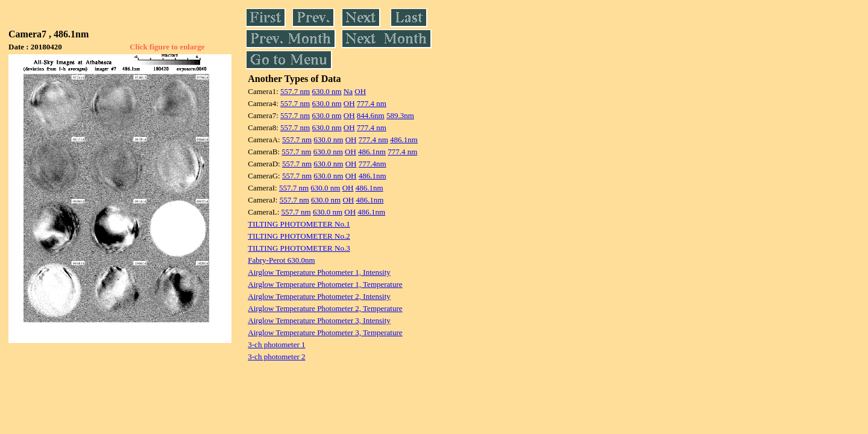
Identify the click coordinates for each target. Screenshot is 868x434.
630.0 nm (326, 91)
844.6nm (371, 115)
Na (348, 91)
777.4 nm (372, 103)
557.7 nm (295, 91)
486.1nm (404, 140)
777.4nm (373, 164)
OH (360, 91)
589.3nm (400, 115)
